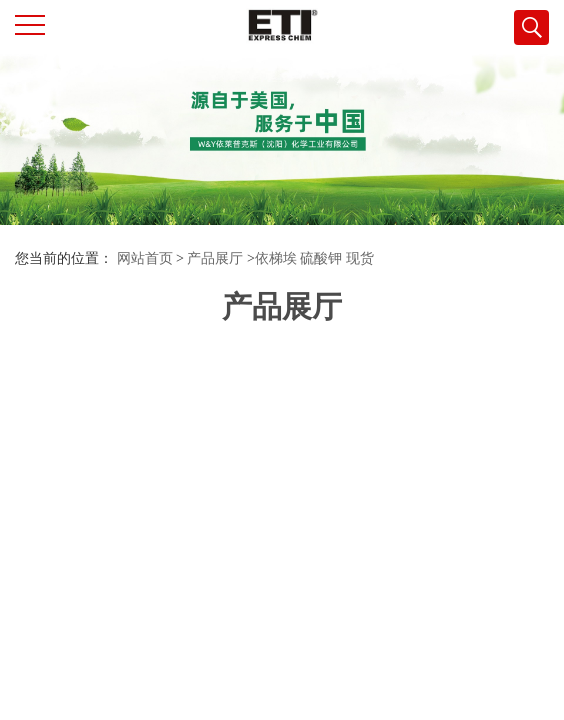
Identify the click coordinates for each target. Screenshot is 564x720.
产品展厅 (215, 258)
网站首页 (145, 258)
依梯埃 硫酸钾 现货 (314, 258)
